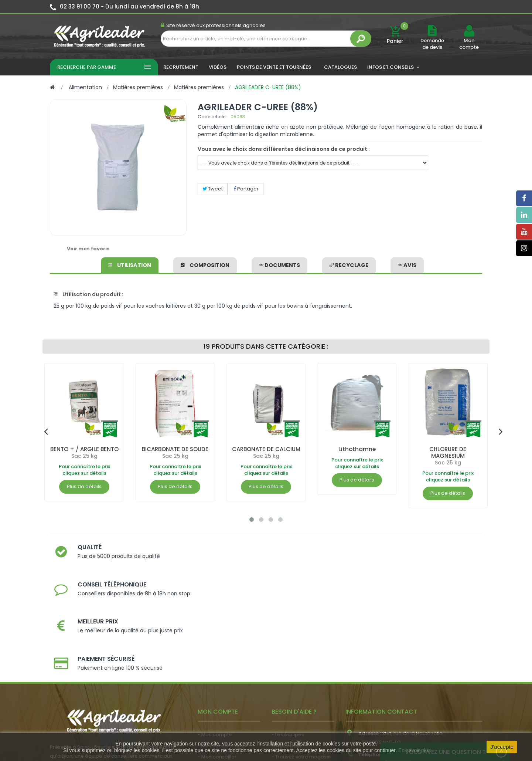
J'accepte (502, 747)
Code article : (213, 117)
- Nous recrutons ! (219, 697)
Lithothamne (357, 449)
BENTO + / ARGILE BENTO (84, 449)
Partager (246, 189)
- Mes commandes (221, 645)
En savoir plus (415, 750)
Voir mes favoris (88, 249)
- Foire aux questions (296, 678)
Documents (280, 264)
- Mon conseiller (217, 656)
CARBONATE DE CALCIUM (266, 452)
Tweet (213, 189)
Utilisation (131, 264)
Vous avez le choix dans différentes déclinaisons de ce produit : (284, 149)
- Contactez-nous (293, 689)
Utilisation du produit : (88, 294)
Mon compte (469, 44)
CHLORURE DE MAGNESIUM (448, 452)
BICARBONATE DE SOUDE (175, 449)
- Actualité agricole (221, 686)
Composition (206, 264)
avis (406, 264)
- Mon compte (215, 634)
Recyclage (349, 264)
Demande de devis (432, 44)
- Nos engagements (296, 667)
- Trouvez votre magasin (301, 656)
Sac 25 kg (84, 456)
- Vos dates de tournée (226, 667)
